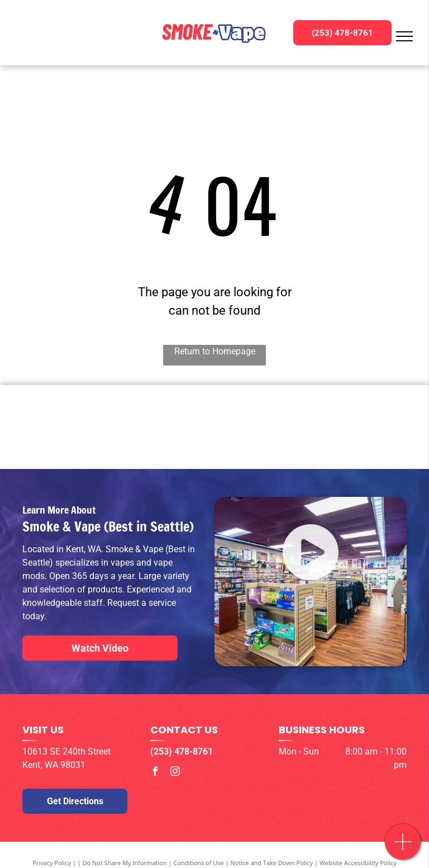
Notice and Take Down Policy (272, 863)
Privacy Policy (52, 863)
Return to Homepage (215, 351)
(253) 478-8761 (182, 751)
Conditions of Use (199, 863)
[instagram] (175, 773)
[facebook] (155, 773)
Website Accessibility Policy (358, 863)
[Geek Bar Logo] (214, 427)
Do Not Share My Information (125, 863)
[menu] (404, 36)
